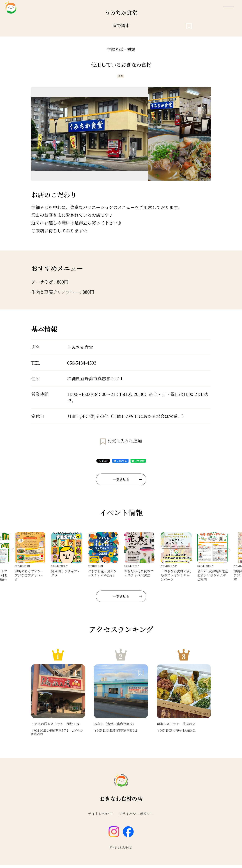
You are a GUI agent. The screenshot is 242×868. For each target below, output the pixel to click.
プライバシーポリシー (136, 817)
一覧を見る (128, 483)
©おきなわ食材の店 (121, 851)
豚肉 (120, 78)
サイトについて (101, 817)
